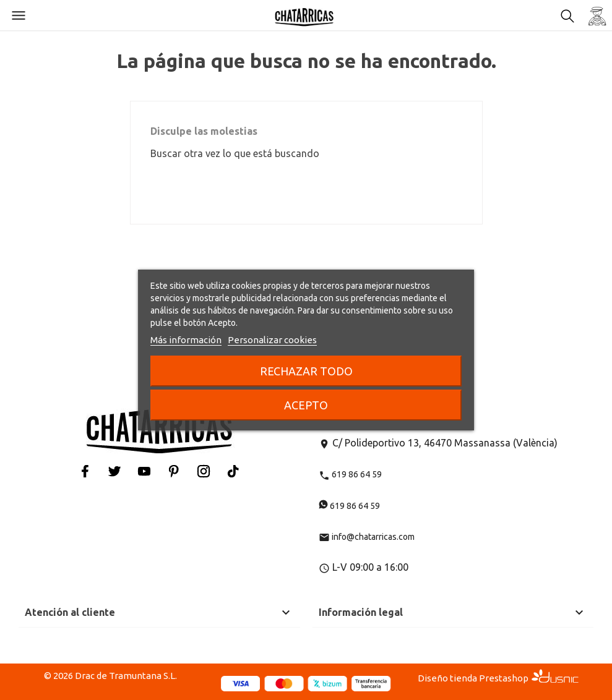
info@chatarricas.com (367, 537)
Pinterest (174, 471)
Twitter (114, 471)
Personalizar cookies (272, 340)
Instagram (204, 471)
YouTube (144, 471)
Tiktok (233, 471)
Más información (186, 340)
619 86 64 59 (350, 474)
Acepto (306, 405)
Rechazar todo (306, 371)
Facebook (85, 471)
